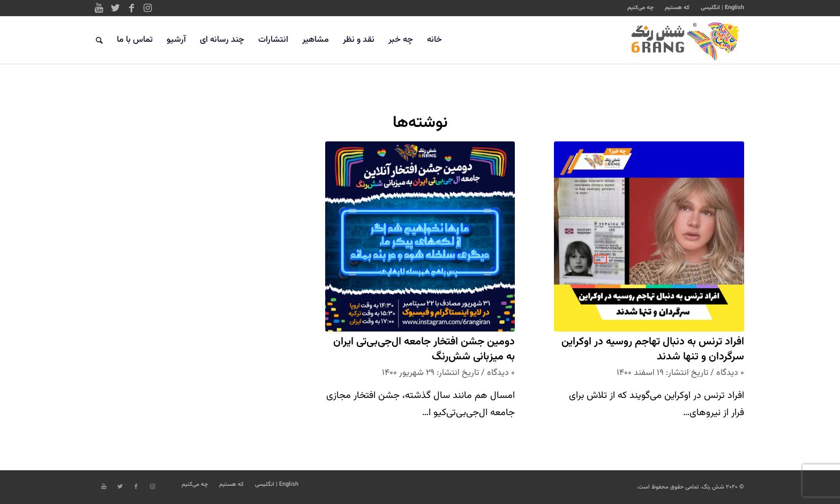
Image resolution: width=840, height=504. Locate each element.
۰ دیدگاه (730, 373)
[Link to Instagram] (147, 8)
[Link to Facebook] (131, 8)
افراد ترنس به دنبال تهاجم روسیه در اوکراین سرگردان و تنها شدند (653, 349)
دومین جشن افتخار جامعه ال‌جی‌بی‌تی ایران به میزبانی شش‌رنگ (424, 349)
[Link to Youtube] (99, 8)
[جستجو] (99, 40)
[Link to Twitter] (115, 8)
